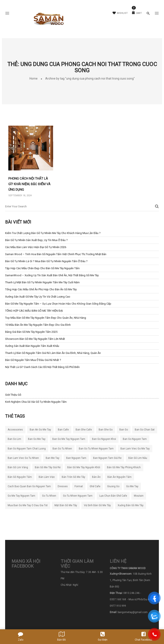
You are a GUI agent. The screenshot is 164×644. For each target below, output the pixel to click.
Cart (137, 13)
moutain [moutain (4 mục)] (139, 496)
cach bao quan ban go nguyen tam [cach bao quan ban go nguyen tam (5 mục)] (29, 486)
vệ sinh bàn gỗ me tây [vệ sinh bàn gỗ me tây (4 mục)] (97, 505)
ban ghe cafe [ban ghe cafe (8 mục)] (84, 430)
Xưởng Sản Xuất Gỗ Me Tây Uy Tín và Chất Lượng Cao (38, 297)
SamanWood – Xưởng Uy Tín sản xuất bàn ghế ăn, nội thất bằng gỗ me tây (52, 275)
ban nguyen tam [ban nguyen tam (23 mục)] (76, 458)
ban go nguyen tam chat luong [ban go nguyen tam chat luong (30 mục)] (27, 449)
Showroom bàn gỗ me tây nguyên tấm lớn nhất (35, 339)
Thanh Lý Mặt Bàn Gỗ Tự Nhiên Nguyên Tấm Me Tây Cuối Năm (42, 282)
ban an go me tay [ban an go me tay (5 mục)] (40, 430)
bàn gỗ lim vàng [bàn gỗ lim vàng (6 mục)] (18, 467)
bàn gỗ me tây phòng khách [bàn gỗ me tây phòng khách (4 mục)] (124, 467)
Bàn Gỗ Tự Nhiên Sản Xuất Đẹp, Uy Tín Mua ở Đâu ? (36, 240)
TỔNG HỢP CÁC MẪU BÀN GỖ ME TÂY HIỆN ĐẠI (34, 311)
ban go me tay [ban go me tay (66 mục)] (37, 439)
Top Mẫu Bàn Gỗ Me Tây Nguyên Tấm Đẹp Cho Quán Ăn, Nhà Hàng (46, 318)
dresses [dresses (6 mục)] (63, 486)
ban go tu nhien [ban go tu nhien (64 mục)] (62, 449)
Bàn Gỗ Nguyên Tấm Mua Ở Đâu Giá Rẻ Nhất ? (33, 360)
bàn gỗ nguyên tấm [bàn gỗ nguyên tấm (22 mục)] (20, 477)
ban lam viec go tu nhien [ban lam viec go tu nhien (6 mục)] (23, 458)
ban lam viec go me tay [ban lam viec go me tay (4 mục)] (135, 449)
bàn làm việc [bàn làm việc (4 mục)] (47, 477)
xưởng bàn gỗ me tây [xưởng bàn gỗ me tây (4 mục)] (131, 505)
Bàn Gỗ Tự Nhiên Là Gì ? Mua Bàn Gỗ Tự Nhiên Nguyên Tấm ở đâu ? (46, 261)
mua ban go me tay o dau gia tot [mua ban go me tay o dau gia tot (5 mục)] (28, 505)
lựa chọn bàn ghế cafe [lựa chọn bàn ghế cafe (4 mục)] (113, 496)
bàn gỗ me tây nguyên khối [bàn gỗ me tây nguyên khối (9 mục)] (84, 467)
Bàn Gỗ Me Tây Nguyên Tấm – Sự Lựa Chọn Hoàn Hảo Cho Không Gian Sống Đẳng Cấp (58, 304)
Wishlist (120, 13)
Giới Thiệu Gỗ (13, 395)
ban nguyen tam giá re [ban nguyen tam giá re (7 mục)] (107, 458)
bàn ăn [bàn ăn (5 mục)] (96, 477)
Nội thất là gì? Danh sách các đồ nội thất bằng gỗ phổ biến (42, 367)
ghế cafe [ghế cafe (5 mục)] (95, 486)
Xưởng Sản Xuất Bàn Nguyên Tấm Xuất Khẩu (32, 346)
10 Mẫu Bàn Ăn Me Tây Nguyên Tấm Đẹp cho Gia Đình (38, 325)
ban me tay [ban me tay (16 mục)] (53, 458)
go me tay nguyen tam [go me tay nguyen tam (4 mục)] (21, 496)
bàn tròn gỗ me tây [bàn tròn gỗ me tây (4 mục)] (73, 477)
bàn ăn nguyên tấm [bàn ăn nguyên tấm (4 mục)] (119, 477)
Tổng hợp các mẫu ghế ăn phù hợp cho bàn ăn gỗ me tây (41, 289)
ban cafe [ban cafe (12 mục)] (63, 430)
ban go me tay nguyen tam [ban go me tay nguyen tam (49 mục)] (69, 439)
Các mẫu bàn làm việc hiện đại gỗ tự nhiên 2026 (36, 247)
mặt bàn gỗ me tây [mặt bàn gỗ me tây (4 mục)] (66, 505)
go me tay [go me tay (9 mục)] (132, 486)
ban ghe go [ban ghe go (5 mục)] (106, 430)
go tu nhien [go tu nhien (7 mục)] (49, 496)
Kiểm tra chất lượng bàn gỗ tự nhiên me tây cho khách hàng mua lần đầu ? (53, 233)
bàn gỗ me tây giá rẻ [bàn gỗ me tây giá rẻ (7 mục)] (48, 467)
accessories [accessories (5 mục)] (15, 430)
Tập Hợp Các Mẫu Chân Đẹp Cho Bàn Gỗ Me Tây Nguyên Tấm (42, 268)
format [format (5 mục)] (79, 486)
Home (34, 79)
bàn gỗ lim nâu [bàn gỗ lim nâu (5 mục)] (138, 458)
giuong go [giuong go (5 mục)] (113, 486)
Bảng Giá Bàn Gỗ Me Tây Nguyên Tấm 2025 (31, 332)
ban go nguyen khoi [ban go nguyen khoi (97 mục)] (104, 439)
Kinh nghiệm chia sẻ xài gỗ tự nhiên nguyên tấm (36, 402)
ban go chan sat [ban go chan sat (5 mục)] (145, 430)
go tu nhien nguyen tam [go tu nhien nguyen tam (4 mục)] (78, 496)
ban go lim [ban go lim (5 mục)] (14, 439)
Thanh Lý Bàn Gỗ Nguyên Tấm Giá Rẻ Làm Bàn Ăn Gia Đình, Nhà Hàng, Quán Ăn (53, 353)
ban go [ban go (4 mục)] (124, 430)
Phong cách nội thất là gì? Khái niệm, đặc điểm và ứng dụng (29, 184)
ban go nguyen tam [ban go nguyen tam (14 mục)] (135, 439)
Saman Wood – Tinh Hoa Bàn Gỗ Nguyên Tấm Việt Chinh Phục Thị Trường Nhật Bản (56, 254)
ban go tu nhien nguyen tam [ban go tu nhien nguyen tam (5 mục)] (96, 449)
